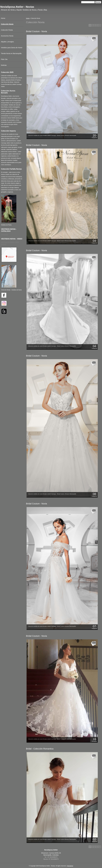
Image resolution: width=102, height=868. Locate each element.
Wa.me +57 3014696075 (51, 859)
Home (28, 18)
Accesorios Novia (7, 36)
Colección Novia (7, 24)
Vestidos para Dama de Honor (12, 48)
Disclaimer (70, 866)
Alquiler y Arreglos (7, 42)
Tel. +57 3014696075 (51, 857)
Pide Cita (4, 59)
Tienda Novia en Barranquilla (11, 53)
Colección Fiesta (7, 30)
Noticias (4, 65)
